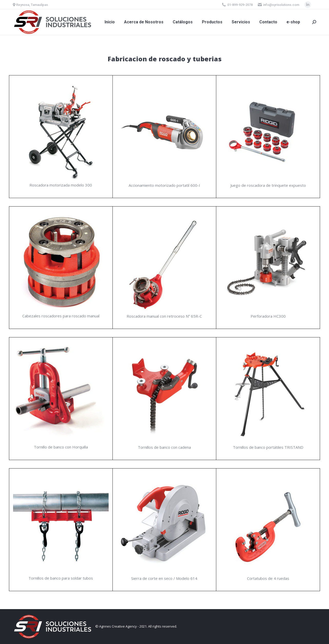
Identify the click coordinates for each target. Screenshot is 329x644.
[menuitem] (110, 22)
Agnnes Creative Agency (118, 626)
